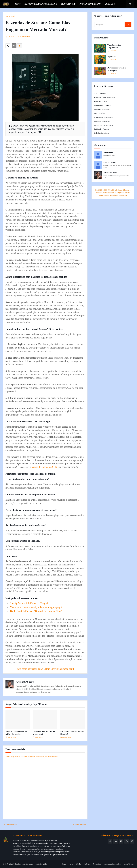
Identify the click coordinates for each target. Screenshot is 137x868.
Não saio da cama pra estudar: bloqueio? (72, 733)
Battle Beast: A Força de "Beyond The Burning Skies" (36, 611)
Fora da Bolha (99, 113)
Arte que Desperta (101, 93)
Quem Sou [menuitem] (110, 4)
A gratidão (112, 56)
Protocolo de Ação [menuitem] (90, 4)
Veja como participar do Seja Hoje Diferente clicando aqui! (45, 669)
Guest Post (97, 864)
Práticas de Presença (102, 129)
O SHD (78, 864)
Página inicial (10, 16)
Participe (87, 864)
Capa (64, 864)
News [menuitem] (18, 4)
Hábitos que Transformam (104, 117)
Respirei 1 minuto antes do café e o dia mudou (16, 733)
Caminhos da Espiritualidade (105, 97)
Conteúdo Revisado (101, 101)
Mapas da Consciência (102, 121)
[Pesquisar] (110, 25)
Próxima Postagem (80, 824)
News (71, 864)
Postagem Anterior (11, 824)
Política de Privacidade (113, 864)
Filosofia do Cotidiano (102, 109)
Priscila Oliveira (110, 162)
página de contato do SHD (44, 467)
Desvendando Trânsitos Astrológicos (117, 69)
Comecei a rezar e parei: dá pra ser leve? (44, 733)
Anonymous (108, 152)
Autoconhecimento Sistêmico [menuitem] (41, 4)
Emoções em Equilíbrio (103, 105)
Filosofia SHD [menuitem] (68, 4)
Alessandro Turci (25, 682)
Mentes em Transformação (104, 125)
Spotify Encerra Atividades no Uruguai (29, 603)
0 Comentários (25, 37)
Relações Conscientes (102, 133)
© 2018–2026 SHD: (10, 864)
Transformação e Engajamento (114, 46)
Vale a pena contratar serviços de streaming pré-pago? (36, 607)
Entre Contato (129, 864)
